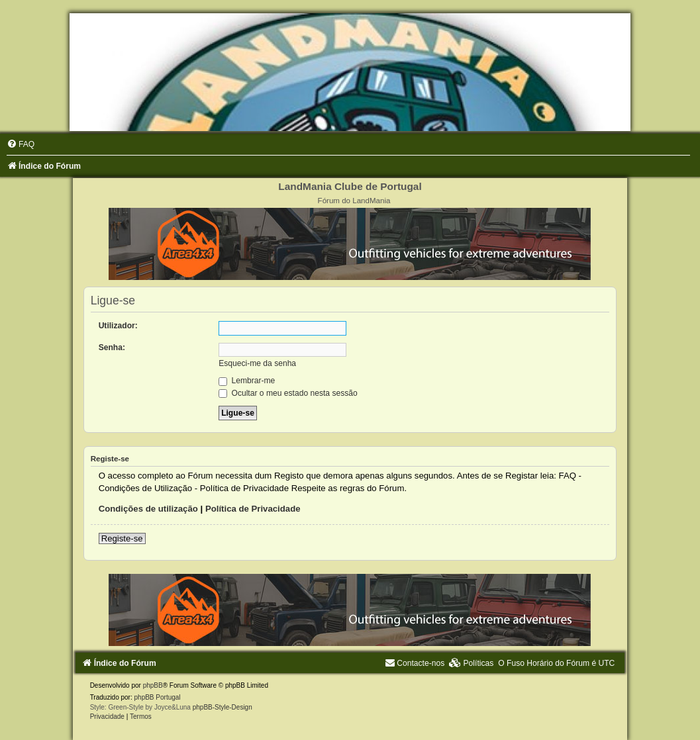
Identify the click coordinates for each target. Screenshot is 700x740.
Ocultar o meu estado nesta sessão (288, 393)
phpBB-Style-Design (223, 707)
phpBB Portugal (158, 697)
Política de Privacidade (253, 509)
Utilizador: (118, 326)
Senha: (112, 347)
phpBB (153, 685)
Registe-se (122, 538)
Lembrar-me (247, 381)
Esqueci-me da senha (257, 363)
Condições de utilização (148, 509)
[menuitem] (21, 144)
